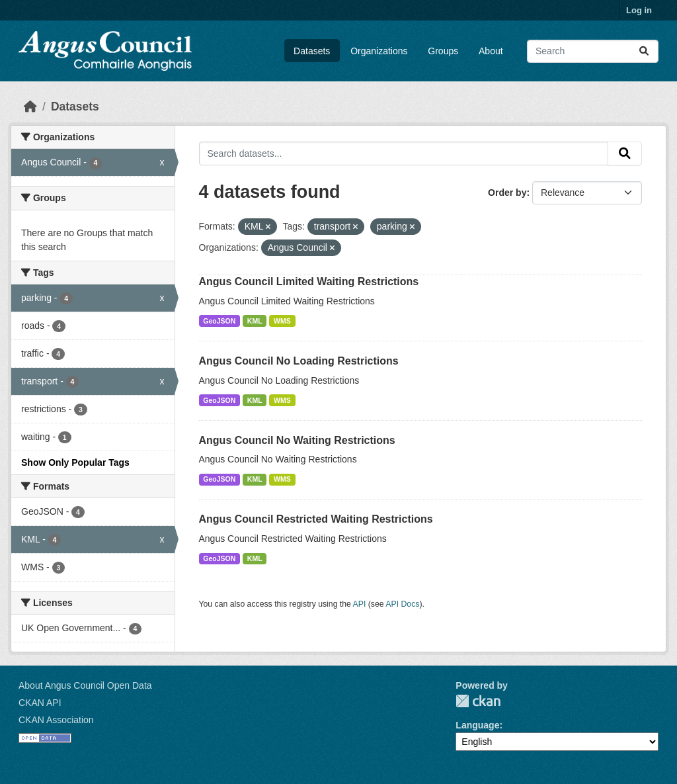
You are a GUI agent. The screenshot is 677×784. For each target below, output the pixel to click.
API (360, 604)
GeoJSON (219, 321)
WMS (282, 321)
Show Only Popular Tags (75, 462)
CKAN (478, 701)
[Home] (30, 107)
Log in (639, 10)
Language (477, 725)
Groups (443, 51)
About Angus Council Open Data (85, 685)
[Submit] (644, 51)
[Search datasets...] (593, 51)
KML (255, 321)
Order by (507, 193)
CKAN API (40, 703)
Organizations (379, 51)
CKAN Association (56, 720)
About (491, 51)
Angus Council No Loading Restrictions (299, 361)
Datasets (312, 51)
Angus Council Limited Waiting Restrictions (309, 282)
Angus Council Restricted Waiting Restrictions (316, 519)
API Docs (402, 604)
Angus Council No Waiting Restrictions (297, 440)
